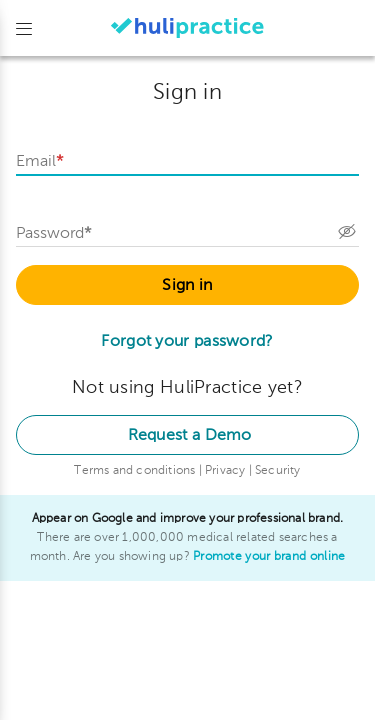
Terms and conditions (136, 471)
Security (278, 471)
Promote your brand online (269, 557)
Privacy (227, 471)
